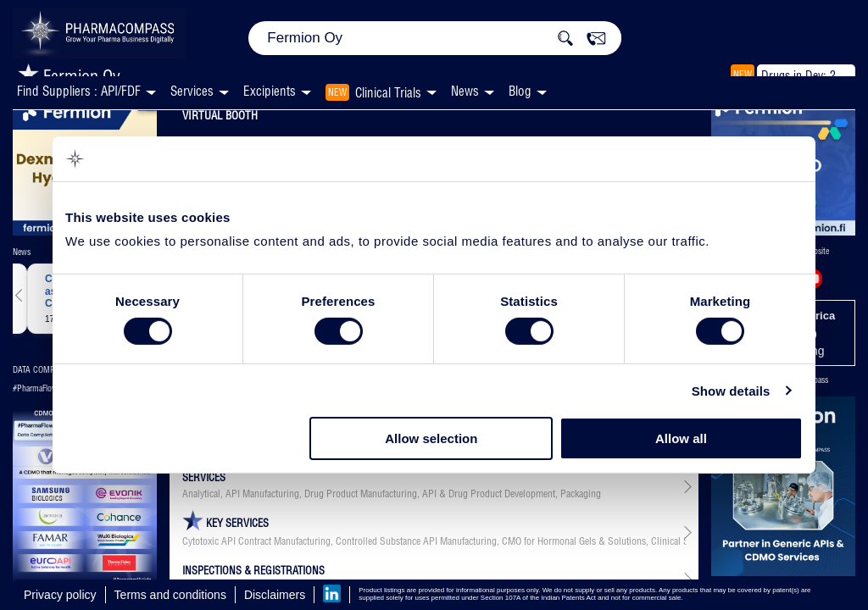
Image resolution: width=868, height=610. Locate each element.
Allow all (681, 438)
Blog (520, 91)
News (465, 91)
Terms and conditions (170, 595)
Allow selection (431, 438)
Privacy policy (60, 595)
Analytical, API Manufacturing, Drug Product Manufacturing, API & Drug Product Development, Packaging (392, 494)
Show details (731, 391)
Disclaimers (275, 595)
